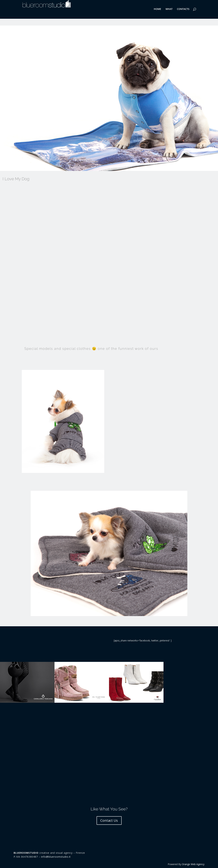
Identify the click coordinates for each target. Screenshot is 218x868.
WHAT (169, 9)
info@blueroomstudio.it (56, 857)
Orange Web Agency (193, 864)
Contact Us (109, 820)
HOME (157, 9)
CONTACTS (183, 9)
